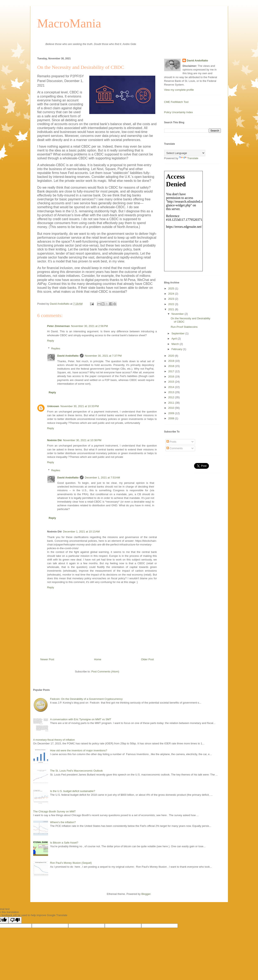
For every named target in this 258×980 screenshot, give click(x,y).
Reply (51, 341)
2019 (172, 361)
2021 (172, 309)
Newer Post (47, 659)
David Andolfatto (68, 356)
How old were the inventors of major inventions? (79, 750)
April (174, 339)
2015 (172, 382)
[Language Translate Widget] (185, 153)
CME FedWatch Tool (176, 102)
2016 (172, 377)
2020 (172, 356)
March (176, 344)
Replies (56, 348)
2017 (172, 371)
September (178, 333)
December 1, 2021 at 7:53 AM (102, 478)
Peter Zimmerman (59, 326)
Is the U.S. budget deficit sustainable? (73, 791)
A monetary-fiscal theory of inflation (54, 740)
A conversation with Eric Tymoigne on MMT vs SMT (81, 719)
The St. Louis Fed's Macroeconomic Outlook (76, 771)
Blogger (146, 894)
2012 (172, 397)
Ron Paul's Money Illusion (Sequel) (71, 863)
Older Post (147, 659)
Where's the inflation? (63, 822)
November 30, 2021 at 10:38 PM (82, 440)
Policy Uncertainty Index (178, 112)
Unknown (53, 406)
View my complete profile (179, 90)
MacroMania (69, 23)
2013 (172, 392)
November (178, 314)
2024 (172, 294)
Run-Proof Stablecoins (184, 327)
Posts (171, 442)
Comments (174, 448)
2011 (172, 403)
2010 (172, 408)
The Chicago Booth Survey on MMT (55, 811)
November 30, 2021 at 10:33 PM (80, 406)
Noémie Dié (55, 440)
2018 (172, 366)
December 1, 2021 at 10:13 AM (81, 532)
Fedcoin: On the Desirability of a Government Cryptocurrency (86, 699)
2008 (172, 418)
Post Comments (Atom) (105, 672)
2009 (172, 413)
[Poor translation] (15, 920)
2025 (172, 288)
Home (98, 659)
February (177, 349)
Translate (189, 158)
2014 (172, 387)
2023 (172, 299)
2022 (172, 304)
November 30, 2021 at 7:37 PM (103, 356)
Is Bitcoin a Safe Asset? (64, 843)
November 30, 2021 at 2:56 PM (89, 326)
